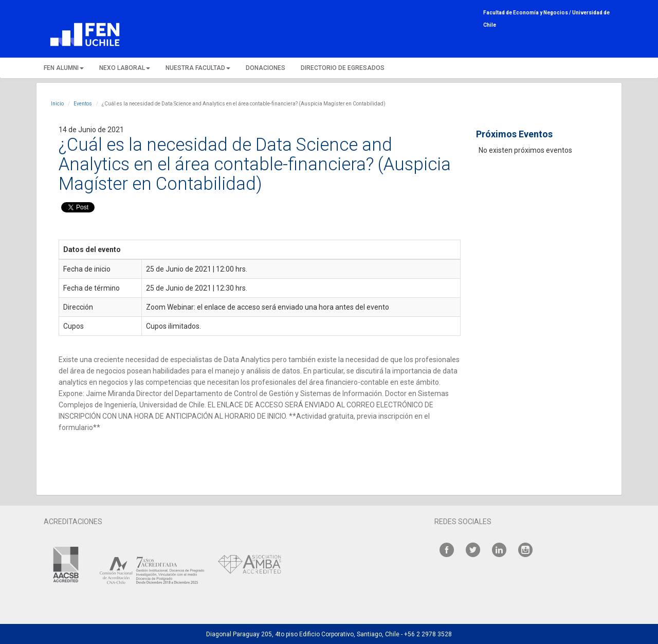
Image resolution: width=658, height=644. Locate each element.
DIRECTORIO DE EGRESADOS (343, 68)
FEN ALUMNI (64, 68)
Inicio (57, 104)
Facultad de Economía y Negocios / (528, 13)
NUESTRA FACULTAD (198, 68)
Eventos (83, 104)
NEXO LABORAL (125, 68)
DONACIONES (266, 68)
